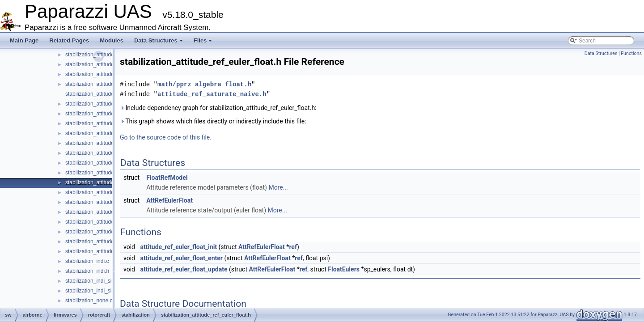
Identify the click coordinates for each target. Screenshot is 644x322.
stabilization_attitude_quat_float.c (105, 64)
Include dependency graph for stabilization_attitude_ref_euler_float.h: (218, 108)
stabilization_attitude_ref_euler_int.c (108, 192)
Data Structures (159, 40)
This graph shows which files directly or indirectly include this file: (213, 121)
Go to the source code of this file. (166, 137)
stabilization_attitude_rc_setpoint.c (106, 143)
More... (278, 187)
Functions (631, 53)
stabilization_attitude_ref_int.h (101, 212)
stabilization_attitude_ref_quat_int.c (107, 241)
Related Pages (69, 40)
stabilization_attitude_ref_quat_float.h (110, 232)
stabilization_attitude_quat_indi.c (104, 84)
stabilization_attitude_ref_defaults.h (107, 163)
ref (293, 247)
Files (203, 40)
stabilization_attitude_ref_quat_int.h (108, 251)
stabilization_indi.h (87, 271)
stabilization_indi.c (87, 261)
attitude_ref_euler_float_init (178, 247)
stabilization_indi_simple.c (96, 281)
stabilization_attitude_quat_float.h (105, 74)
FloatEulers (344, 269)
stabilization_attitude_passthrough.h (108, 55)
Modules (112, 40)
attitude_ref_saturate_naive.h (212, 94)
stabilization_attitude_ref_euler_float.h (110, 182)
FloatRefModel (167, 178)
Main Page (24, 40)
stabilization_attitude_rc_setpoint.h (106, 153)
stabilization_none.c (89, 301)
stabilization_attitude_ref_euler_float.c (110, 173)
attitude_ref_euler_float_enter (181, 258)
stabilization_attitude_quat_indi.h (104, 94)
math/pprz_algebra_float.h (204, 84)
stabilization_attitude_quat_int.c (103, 104)
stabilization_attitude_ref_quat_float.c (110, 222)
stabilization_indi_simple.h (96, 291)
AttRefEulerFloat (169, 200)
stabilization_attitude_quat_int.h (103, 114)
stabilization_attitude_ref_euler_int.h (108, 202)
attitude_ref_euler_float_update (184, 269)
